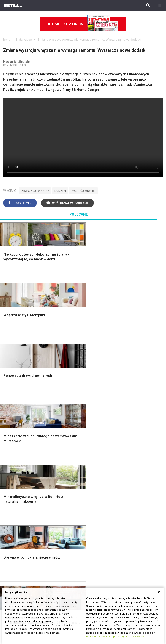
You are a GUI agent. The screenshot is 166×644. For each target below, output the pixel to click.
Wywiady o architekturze (132, 536)
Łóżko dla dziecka (145, 456)
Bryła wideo (24, 40)
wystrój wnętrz (83, 191)
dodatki (60, 191)
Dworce (64, 526)
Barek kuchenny (143, 466)
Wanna (95, 414)
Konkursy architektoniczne (23, 581)
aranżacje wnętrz (35, 191)
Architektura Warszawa (21, 507)
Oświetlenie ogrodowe (14, 396)
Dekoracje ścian (102, 394)
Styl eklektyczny (19, 456)
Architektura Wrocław (19, 517)
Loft (135, 419)
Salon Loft (56, 475)
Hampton (138, 399)
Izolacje (54, 417)
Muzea (119, 512)
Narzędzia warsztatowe (55, 401)
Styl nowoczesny (20, 475)
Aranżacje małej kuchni (100, 468)
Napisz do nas (97, 566)
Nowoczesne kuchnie (98, 476)
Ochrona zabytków (17, 571)
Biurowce (66, 522)
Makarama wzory (103, 399)
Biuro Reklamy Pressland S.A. (109, 561)
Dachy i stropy (59, 422)
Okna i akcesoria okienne (59, 429)
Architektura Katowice (20, 526)
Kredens (138, 461)
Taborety (138, 480)
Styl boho (139, 394)
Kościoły (120, 517)
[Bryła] (13, 5)
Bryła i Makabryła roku (20, 566)
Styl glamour (141, 404)
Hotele (119, 526)
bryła (7, 40)
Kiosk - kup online (83, 24)
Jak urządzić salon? (64, 456)
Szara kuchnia (100, 461)
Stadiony (65, 517)
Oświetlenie (99, 419)
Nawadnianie (17, 403)
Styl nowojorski (18, 466)
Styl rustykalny (142, 414)
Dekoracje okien (102, 404)
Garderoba (98, 409)
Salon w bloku (59, 461)
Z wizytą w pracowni (19, 576)
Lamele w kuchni (102, 483)
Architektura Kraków (18, 512)
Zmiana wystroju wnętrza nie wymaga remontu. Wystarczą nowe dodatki (89, 40)
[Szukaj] (148, 5)
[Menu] (160, 5)
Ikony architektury (127, 507)
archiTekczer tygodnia (20, 557)
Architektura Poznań (18, 522)
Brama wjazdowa (61, 435)
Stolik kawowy (142, 470)
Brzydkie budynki (16, 531)
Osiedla (64, 512)
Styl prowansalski (145, 423)
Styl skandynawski (145, 409)
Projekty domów (61, 394)
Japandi (13, 470)
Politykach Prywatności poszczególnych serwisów (115, 637)
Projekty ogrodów (20, 408)
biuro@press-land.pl (101, 557)
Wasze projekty (15, 561)
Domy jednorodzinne (74, 507)
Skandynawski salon (64, 466)
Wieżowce (122, 522)
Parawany (139, 475)
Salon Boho (57, 470)
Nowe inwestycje (127, 531)
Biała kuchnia (100, 456)
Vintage (13, 461)
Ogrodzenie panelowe (55, 410)
